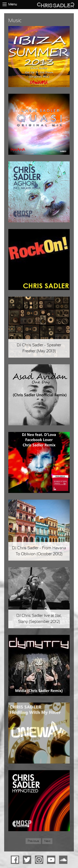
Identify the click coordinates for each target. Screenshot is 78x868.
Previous (33, 841)
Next (48, 841)
